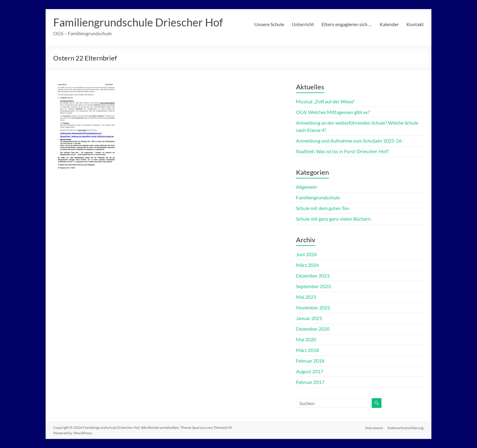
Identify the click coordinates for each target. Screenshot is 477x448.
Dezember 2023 (313, 276)
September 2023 (313, 286)
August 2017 (310, 371)
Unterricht (303, 24)
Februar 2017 (310, 382)
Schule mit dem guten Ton (323, 208)
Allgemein (306, 187)
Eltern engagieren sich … (347, 24)
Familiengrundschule (318, 197)
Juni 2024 (306, 254)
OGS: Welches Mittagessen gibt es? (333, 112)
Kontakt (415, 24)
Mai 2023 (306, 297)
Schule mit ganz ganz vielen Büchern (333, 219)
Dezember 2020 (313, 329)
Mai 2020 (306, 339)
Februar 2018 (310, 361)
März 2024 (307, 265)
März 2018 (307, 350)
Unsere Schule (269, 24)
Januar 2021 (309, 318)
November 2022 (313, 307)
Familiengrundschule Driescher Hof (138, 22)
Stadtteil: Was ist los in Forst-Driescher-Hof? (342, 151)
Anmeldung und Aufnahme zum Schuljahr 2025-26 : (350, 141)
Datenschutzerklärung (406, 427)
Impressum (374, 427)
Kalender (389, 24)
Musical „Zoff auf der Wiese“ (326, 101)
